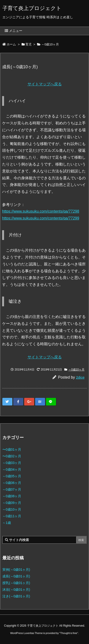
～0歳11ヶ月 (12, 516)
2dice (80, 377)
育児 (28, 44)
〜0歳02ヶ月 (12, 456)
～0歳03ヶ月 (12, 463)
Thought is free (69, 633)
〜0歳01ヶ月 (12, 449)
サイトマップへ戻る (45, 84)
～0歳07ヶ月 (12, 489)
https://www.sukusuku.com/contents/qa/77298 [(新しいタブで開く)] (41, 211)
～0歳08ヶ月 (12, 496)
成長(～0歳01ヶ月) (16, 576)
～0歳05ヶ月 (12, 476)
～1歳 (7, 523)
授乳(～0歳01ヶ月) (16, 583)
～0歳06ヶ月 (12, 483)
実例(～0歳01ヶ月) (16, 570)
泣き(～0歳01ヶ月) (16, 596)
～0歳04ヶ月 (12, 469)
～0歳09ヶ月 (12, 503)
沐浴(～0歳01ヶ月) (16, 590)
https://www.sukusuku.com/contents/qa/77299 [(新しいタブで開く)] (41, 218)
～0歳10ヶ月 (50, 44)
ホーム (11, 44)
